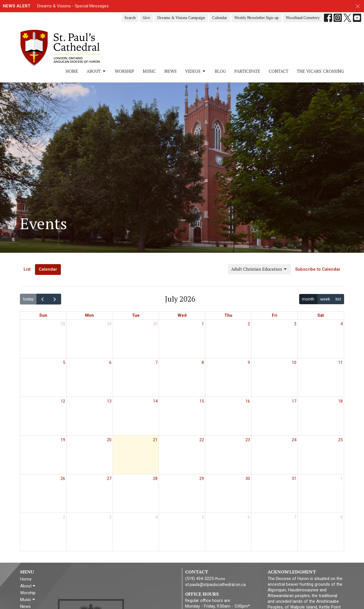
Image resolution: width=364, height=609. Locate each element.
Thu (228, 315)
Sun (43, 315)
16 (248, 401)
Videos (196, 71)
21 (155, 440)
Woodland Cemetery (303, 18)
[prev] (43, 299)
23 (248, 440)
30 (155, 324)
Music (149, 71)
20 (109, 440)
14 (155, 401)
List (27, 269)
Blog (220, 71)
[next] (55, 299)
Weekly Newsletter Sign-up (257, 18)
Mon (89, 315)
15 (202, 401)
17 (294, 401)
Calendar (220, 18)
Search (130, 18)
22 (202, 440)
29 (109, 324)
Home (72, 71)
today (28, 299)
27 (109, 478)
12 (63, 401)
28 (63, 324)
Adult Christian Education (259, 269)
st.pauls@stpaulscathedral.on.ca (215, 585)
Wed (182, 315)
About (97, 71)
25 (340, 440)
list (338, 299)
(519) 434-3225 (199, 579)
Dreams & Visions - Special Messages (73, 6)
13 (109, 401)
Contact (279, 71)
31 (294, 478)
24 (294, 440)
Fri (275, 315)
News (170, 71)
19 (63, 440)
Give (146, 18)
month (308, 299)
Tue (136, 315)
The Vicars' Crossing (320, 71)
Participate (247, 71)
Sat (321, 315)
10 (294, 362)
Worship (125, 71)
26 (63, 478)
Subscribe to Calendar (318, 269)
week (325, 299)
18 (340, 401)
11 (340, 362)
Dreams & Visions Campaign (181, 18)
